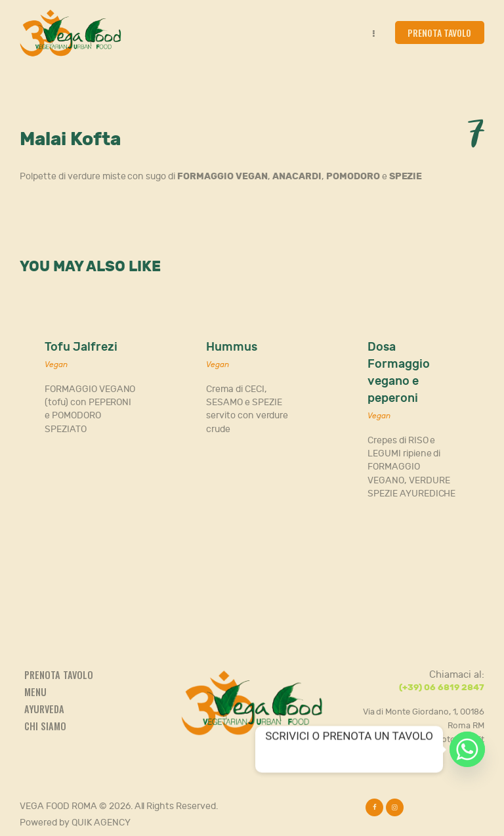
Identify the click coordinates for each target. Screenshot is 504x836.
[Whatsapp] (467, 749)
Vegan (56, 364)
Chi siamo (45, 726)
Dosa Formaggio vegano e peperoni (399, 373)
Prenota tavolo (59, 675)
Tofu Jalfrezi (81, 347)
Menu (35, 692)
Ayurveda (44, 709)
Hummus (232, 347)
